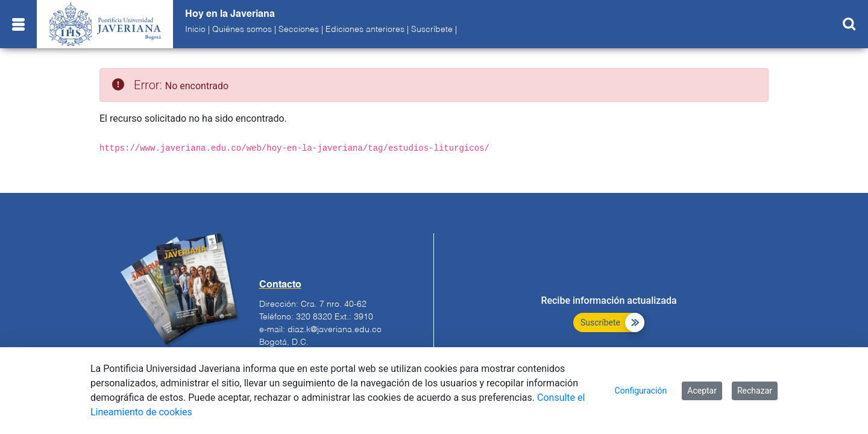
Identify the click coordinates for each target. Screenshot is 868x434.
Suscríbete (432, 30)
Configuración (641, 391)
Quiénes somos (242, 30)
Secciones (299, 30)
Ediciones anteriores (365, 30)
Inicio (195, 30)
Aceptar (702, 391)
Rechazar (755, 391)
